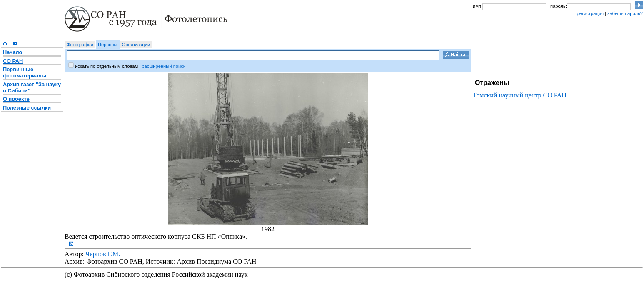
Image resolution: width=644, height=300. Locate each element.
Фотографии (80, 45)
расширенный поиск (163, 66)
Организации (136, 45)
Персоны (108, 45)
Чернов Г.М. (103, 254)
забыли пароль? (625, 13)
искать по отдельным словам (106, 66)
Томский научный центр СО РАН (520, 95)
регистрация (590, 13)
